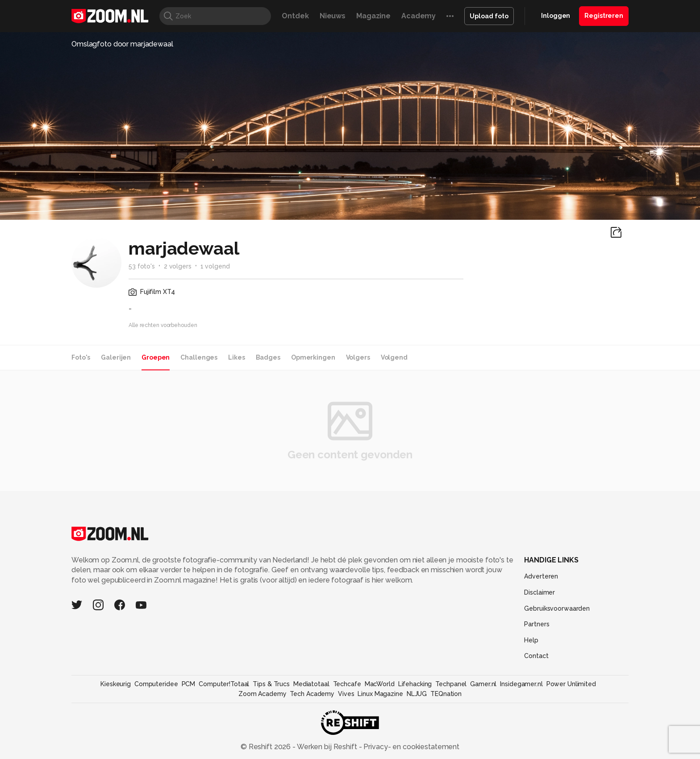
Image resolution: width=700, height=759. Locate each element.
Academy (419, 16)
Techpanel (451, 684)
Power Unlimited (571, 684)
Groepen (156, 357)
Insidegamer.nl (521, 684)
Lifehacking (415, 684)
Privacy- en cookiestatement (410, 747)
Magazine (373, 16)
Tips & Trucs (271, 684)
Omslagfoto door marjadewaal (122, 44)
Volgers (358, 357)
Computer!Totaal (224, 684)
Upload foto (489, 16)
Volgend (394, 357)
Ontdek (295, 16)
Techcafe (347, 684)
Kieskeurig (116, 684)
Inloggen (556, 16)
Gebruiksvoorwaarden (557, 608)
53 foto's (142, 266)
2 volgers (178, 266)
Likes (236, 357)
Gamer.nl (483, 684)
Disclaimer (540, 592)
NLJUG (417, 694)
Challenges (199, 357)
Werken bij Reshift (327, 747)
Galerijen (116, 357)
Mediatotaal (311, 684)
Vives (346, 694)
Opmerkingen (313, 357)
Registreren (604, 16)
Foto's (81, 357)
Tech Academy (312, 694)
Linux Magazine (380, 694)
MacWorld (380, 684)
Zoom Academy (262, 694)
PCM (189, 684)
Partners (537, 624)
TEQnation (446, 694)
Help (531, 640)
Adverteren (541, 576)
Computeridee (156, 684)
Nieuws (333, 16)
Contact (536, 656)
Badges (268, 357)
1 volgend (215, 266)
